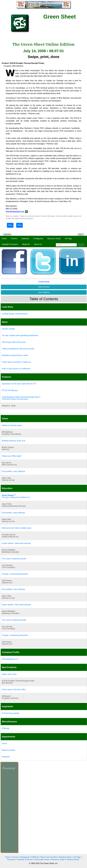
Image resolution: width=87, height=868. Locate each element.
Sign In (81, 234)
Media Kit (26, 244)
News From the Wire (49, 857)
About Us (38, 244)
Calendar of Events (24, 859)
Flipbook (35, 857)
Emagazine (25, 857)
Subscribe (7, 234)
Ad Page (68, 239)
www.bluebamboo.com (15, 211)
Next (19, 225)
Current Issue (44, 282)
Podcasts (11, 859)
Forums (14, 239)
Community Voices (42, 859)
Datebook (25, 239)
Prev (10, 225)
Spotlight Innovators (10, 244)
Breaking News (65, 857)
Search (81, 245)
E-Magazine (38, 239)
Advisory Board (73, 859)
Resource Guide (54, 239)
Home (4, 239)
